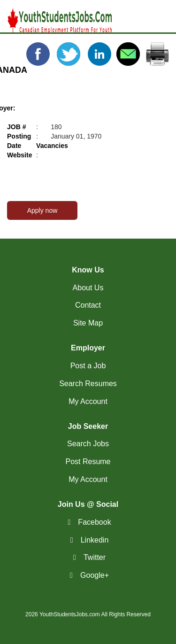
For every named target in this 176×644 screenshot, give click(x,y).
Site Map (88, 323)
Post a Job (88, 366)
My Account (88, 401)
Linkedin (95, 540)
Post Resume (88, 462)
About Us (88, 288)
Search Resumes (88, 384)
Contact (88, 305)
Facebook (94, 522)
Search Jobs (88, 444)
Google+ (95, 575)
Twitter (95, 557)
